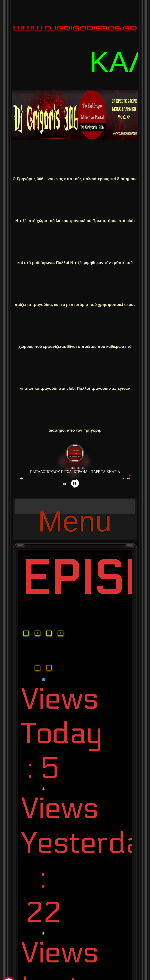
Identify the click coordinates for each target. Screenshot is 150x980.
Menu (75, 509)
